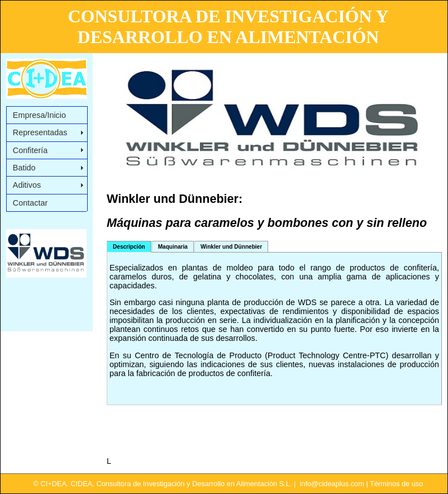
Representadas (40, 132)
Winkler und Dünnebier (231, 247)
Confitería (30, 150)
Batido (24, 168)
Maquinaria (173, 247)
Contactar (30, 203)
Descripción (129, 247)
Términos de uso (396, 484)
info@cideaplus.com (332, 484)
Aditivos (27, 185)
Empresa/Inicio (39, 115)
